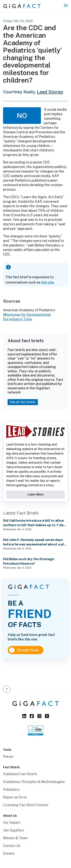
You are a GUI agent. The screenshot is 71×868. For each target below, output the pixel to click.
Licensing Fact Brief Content (26, 805)
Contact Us (12, 846)
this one (47, 282)
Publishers (11, 789)
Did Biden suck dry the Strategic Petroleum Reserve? (29, 561)
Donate (9, 853)
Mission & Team (15, 838)
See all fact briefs (23, 402)
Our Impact (12, 822)
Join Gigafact (13, 830)
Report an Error (15, 797)
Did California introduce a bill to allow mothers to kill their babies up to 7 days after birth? (35, 523)
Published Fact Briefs (20, 774)
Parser (8, 756)
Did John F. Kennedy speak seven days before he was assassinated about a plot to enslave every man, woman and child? (35, 542)
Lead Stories (50, 92)
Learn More (35, 494)
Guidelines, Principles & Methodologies (34, 782)
